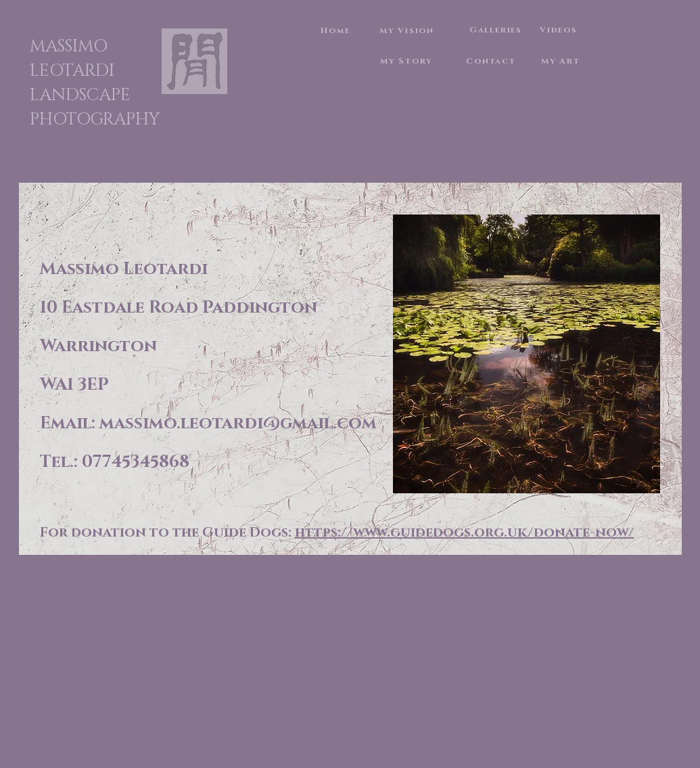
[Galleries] (497, 30)
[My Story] (408, 61)
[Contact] (493, 61)
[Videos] (560, 29)
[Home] (337, 30)
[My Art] (562, 61)
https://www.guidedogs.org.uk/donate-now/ (465, 533)
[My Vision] (409, 30)
